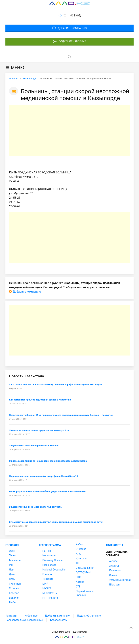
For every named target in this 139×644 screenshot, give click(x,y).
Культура (81, 558)
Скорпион (15, 584)
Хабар (79, 544)
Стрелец (14, 588)
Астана (80, 582)
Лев (11, 570)
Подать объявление (69, 42)
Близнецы (15, 560)
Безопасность (58, 620)
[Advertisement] (69, 131)
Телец (13, 555)
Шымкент (115, 585)
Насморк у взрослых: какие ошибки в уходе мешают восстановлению (48, 491)
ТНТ (78, 563)
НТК (78, 577)
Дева (12, 574)
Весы (12, 579)
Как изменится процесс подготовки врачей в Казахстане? (41, 400)
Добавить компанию (69, 28)
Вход (75, 16)
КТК (78, 554)
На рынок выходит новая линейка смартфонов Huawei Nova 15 (43, 476)
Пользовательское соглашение (24, 620)
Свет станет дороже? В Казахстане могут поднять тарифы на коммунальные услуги (55, 385)
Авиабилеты (114, 545)
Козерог (14, 593)
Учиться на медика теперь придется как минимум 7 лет (40, 430)
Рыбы (12, 602)
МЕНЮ (15, 68)
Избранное (31, 616)
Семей (113, 575)
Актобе (113, 561)
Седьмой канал (85, 568)
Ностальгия (50, 555)
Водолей (14, 598)
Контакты (11, 616)
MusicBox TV (50, 593)
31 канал (81, 549)
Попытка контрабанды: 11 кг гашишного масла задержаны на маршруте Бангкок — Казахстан (61, 415)
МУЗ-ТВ (47, 588)
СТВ (78, 587)
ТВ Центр (48, 579)
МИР (45, 584)
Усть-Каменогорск (120, 580)
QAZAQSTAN (83, 572)
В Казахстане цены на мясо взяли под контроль (35, 507)
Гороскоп (12, 545)
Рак (11, 565)
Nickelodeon (50, 565)
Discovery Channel (53, 560)
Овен (12, 551)
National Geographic (54, 570)
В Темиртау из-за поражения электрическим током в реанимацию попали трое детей (56, 522)
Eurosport (48, 574)
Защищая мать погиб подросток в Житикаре (34, 446)
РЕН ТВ (47, 551)
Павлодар (115, 570)
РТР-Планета (50, 598)
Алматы (114, 566)
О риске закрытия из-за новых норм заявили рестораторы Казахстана (48, 461)
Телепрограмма (50, 545)
